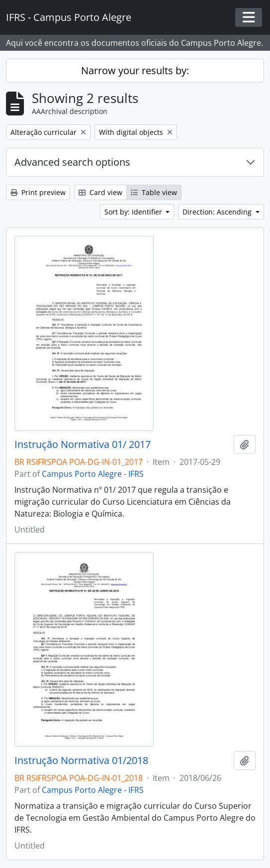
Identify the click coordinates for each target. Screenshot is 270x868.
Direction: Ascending (218, 212)
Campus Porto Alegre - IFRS (93, 474)
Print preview (38, 192)
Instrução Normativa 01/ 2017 (83, 444)
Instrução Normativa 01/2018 (81, 760)
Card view (100, 192)
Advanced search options (72, 162)
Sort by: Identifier (134, 212)
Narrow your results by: (135, 70)
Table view (154, 192)
